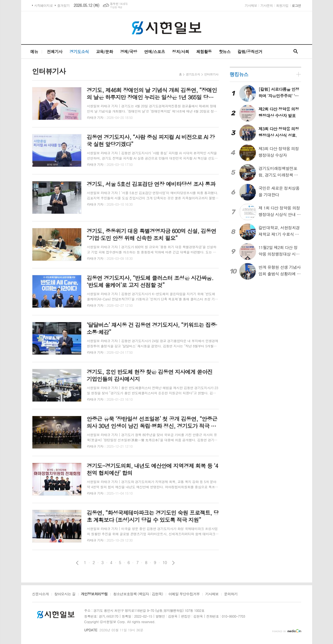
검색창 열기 (296, 52)
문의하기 (231, 594)
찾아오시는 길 (65, 594)
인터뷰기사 (211, 74)
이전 (77, 563)
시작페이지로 (44, 5)
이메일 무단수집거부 (184, 594)
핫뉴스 (225, 51)
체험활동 (204, 51)
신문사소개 (40, 594)
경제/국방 (128, 51)
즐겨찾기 (63, 5)
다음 (173, 563)
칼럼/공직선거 (250, 51)
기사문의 (266, 5)
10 (165, 562)
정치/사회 (181, 51)
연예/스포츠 (155, 51)
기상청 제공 (116, 7)
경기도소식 (79, 51)
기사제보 (251, 5)
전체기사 (55, 51)
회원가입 (282, 5)
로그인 (296, 5)
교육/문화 (104, 51)
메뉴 (34, 51)
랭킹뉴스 (239, 74)
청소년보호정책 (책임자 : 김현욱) (138, 594)
